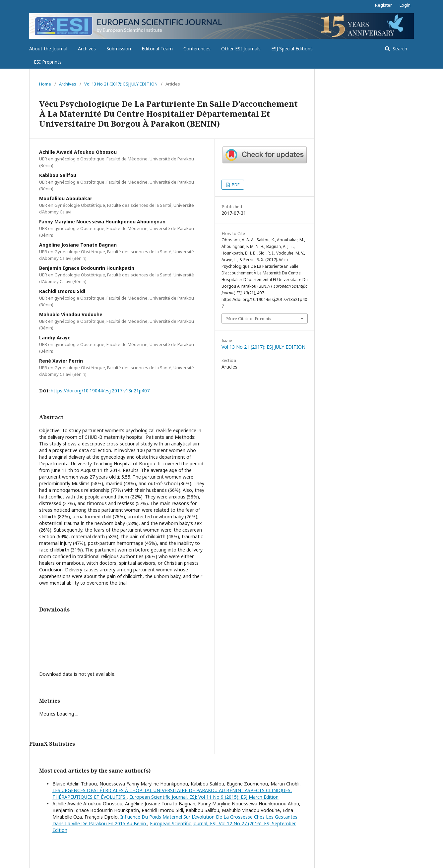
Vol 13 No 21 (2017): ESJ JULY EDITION (121, 84)
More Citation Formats (249, 318)
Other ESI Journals (241, 49)
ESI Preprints (48, 62)
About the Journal (48, 49)
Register (383, 5)
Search (399, 49)
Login (405, 5)
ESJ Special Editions (292, 49)
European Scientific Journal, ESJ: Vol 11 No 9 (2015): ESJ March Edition (204, 797)
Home (45, 84)
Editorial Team (157, 49)
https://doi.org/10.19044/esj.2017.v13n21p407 (100, 391)
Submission (119, 49)
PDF (235, 185)
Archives (87, 49)
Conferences (197, 49)
